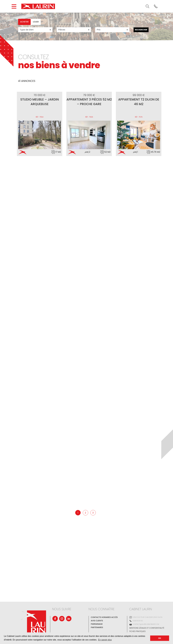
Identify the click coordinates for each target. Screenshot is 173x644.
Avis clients (97, 621)
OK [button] (160, 638)
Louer (36, 22)
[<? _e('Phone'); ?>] (156, 6)
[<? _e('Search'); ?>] (147, 6)
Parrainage (97, 624)
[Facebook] (55, 619)
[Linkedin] (69, 619)
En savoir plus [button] (105, 640)
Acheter (24, 22)
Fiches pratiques (137, 631)
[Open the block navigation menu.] (14, 6)
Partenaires (97, 627)
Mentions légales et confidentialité (147, 628)
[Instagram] (62, 619)
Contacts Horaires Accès (104, 617)
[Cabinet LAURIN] (38, 6)
